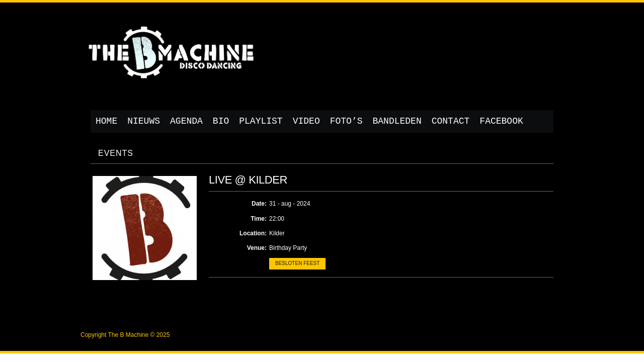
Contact (451, 121)
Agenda (186, 121)
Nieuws (144, 121)
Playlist (261, 121)
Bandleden (397, 121)
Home (106, 121)
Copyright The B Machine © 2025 (125, 335)
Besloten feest (297, 263)
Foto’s (346, 121)
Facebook (501, 121)
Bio (221, 121)
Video (306, 121)
